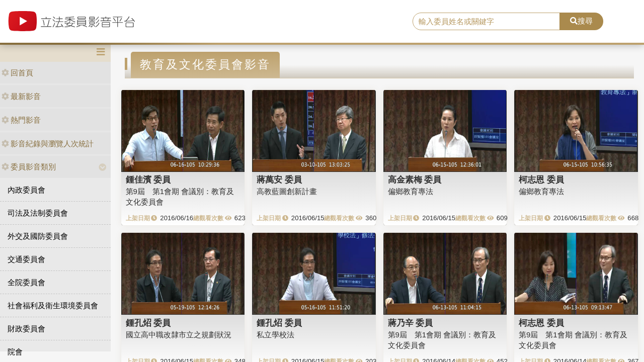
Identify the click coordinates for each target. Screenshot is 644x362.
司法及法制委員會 (38, 213)
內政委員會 (26, 190)
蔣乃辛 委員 (411, 323)
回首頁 (17, 73)
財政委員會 (26, 329)
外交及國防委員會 (38, 236)
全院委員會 (26, 282)
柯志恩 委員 (541, 179)
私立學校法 (275, 335)
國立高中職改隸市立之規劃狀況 (179, 335)
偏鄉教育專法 (411, 191)
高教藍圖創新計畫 (287, 191)
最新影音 (21, 96)
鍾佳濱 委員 (148, 179)
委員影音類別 (29, 167)
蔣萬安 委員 (279, 179)
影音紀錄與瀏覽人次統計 (48, 144)
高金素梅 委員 (415, 179)
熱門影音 (21, 120)
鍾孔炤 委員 (148, 323)
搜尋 (581, 21)
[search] (486, 22)
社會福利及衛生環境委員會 (53, 305)
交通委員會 (26, 259)
